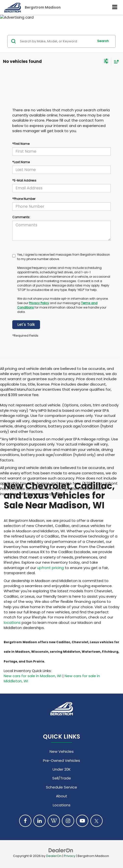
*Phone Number (24, 199)
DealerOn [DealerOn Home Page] (54, 856)
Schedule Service (61, 787)
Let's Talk (26, 325)
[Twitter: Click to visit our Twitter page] (96, 821)
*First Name (21, 144)
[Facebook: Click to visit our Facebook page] (25, 821)
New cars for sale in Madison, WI (33, 676)
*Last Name (21, 162)
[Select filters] (106, 62)
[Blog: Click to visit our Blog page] (54, 821)
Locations (62, 805)
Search (103, 41)
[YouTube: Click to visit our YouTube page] (82, 821)
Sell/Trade (62, 778)
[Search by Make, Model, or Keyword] (56, 41)
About (62, 796)
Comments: (21, 217)
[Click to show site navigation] (115, 7)
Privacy (70, 856)
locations (12, 622)
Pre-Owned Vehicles (61, 760)
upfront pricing (50, 568)
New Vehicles (62, 751)
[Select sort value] (115, 62)
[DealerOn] (61, 850)
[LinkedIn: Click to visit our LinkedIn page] (40, 821)
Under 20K (62, 769)
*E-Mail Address (24, 180)
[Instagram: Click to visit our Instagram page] (68, 821)
